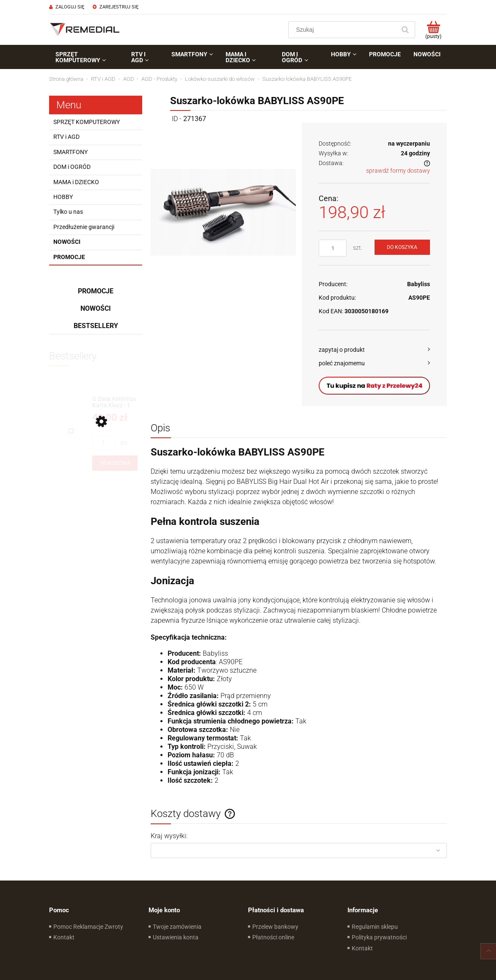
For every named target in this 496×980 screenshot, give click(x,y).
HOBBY (63, 197)
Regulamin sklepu (375, 927)
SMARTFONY (70, 152)
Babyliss (419, 284)
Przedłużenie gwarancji (84, 227)
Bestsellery (96, 326)
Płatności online (273, 937)
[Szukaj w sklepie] (344, 30)
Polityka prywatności (379, 937)
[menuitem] (87, 57)
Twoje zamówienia (177, 927)
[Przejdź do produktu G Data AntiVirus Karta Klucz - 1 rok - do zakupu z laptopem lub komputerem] (115, 402)
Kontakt (64, 937)
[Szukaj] (405, 30)
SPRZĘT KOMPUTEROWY (87, 122)
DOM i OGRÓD (72, 167)
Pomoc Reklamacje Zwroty (88, 927)
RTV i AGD (66, 137)
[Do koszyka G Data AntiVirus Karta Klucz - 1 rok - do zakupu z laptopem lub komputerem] (115, 463)
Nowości (67, 242)
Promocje (69, 257)
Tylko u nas (68, 212)
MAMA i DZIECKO (76, 182)
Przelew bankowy (275, 927)
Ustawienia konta (176, 937)
